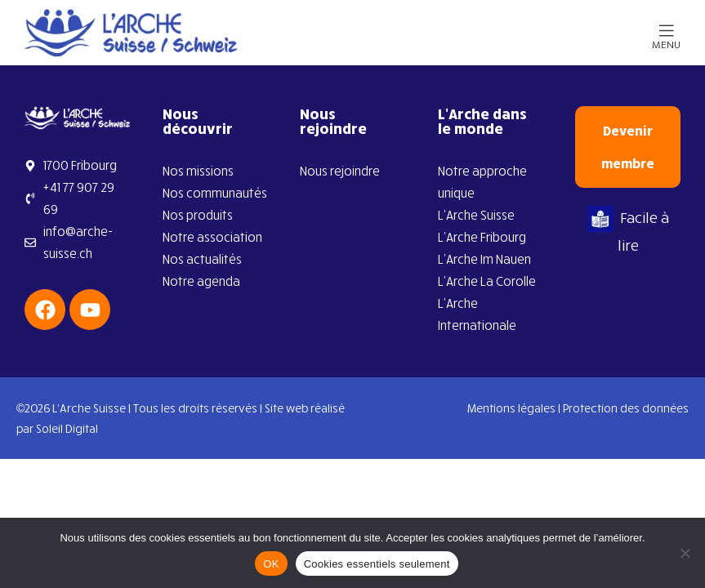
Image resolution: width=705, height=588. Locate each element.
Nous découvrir (198, 121)
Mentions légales (511, 408)
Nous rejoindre (333, 121)
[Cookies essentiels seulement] (685, 553)
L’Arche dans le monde (482, 121)
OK (271, 564)
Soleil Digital (67, 428)
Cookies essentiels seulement (377, 564)
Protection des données (626, 408)
